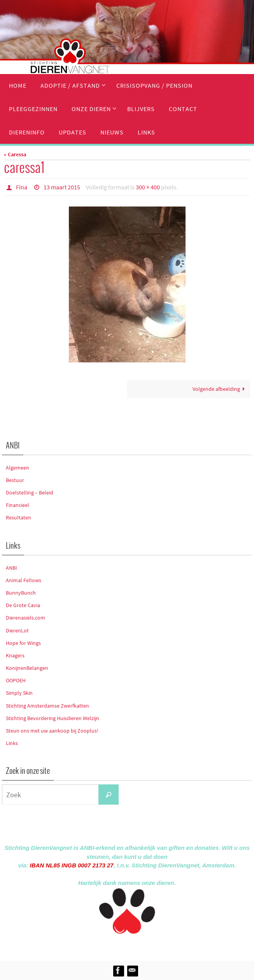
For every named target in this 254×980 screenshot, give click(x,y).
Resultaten (18, 517)
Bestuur (15, 480)
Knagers (15, 655)
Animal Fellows (24, 580)
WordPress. (163, 946)
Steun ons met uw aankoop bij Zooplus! (52, 731)
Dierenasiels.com (25, 618)
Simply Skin (19, 693)
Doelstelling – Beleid (30, 493)
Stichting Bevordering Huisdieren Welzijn (53, 718)
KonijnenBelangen (27, 668)
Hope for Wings (23, 643)
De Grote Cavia (23, 605)
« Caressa (15, 154)
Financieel (18, 505)
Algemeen (18, 468)
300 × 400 (148, 187)
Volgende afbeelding (220, 389)
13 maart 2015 (62, 187)
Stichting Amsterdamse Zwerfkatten (47, 706)
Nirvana (138, 946)
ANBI (11, 568)
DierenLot (17, 630)
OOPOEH (16, 680)
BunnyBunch (21, 593)
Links (12, 743)
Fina (22, 187)
